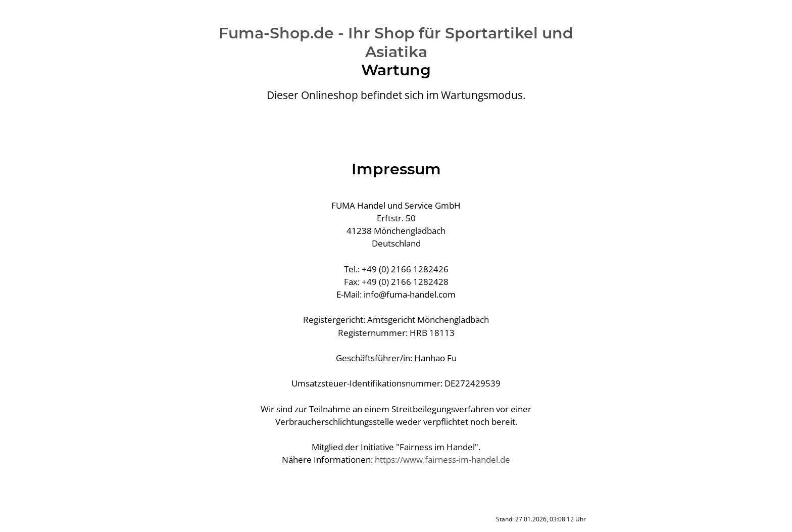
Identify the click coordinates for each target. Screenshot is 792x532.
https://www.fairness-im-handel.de (442, 460)
